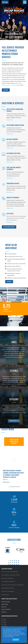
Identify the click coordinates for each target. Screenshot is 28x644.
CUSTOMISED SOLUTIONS (8, 582)
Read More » (10, 120)
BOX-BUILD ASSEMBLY (7, 578)
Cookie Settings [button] (8, 640)
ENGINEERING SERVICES (8, 588)
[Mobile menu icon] (25, 2)
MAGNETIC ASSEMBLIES (8, 591)
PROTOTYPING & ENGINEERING (10, 572)
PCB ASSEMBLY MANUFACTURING (10, 575)
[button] (9, 487)
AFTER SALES (5, 595)
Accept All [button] (16, 640)
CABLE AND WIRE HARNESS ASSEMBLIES (12, 585)
